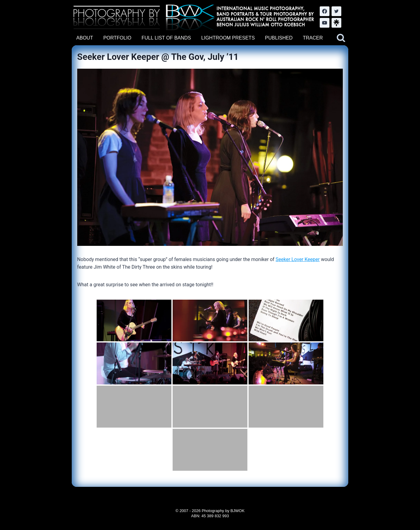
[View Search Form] (341, 38)
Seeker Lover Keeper (298, 259)
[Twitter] (336, 11)
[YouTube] (325, 23)
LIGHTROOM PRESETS (228, 38)
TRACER (313, 38)
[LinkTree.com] (336, 23)
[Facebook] (325, 11)
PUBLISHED (279, 38)
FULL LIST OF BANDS (166, 38)
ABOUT (85, 38)
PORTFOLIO (117, 38)
